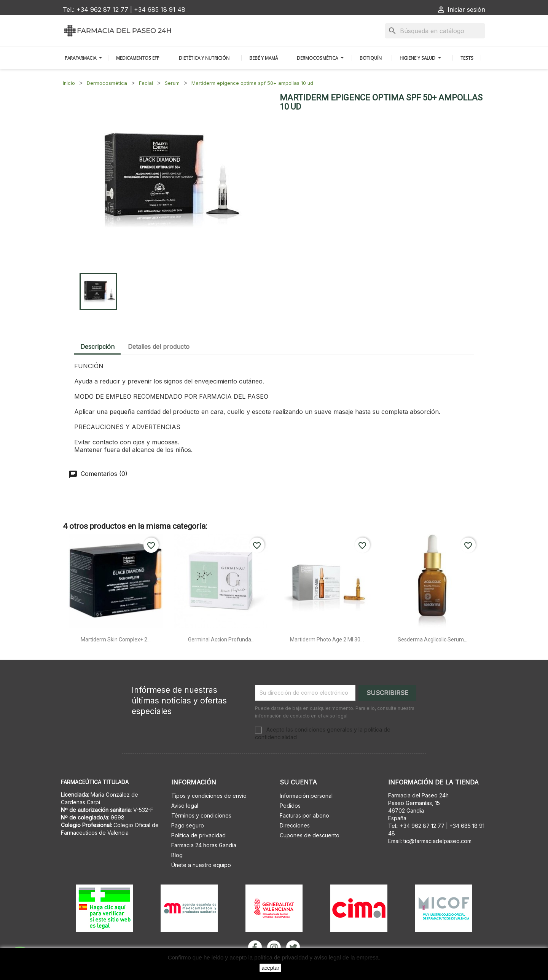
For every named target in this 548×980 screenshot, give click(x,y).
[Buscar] (435, 31)
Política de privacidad (198, 835)
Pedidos (290, 806)
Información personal (306, 796)
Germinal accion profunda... (221, 640)
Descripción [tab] (97, 347)
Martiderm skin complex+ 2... (116, 640)
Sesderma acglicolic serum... (433, 640)
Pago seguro (188, 825)
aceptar (270, 968)
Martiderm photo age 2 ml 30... (327, 640)
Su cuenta (298, 782)
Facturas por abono (304, 815)
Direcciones (295, 825)
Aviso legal (185, 806)
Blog (177, 855)
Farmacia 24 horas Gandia (204, 845)
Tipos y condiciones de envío (209, 796)
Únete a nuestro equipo (201, 865)
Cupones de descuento (310, 835)
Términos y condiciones (201, 815)
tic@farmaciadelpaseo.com (437, 841)
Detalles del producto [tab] (159, 347)
